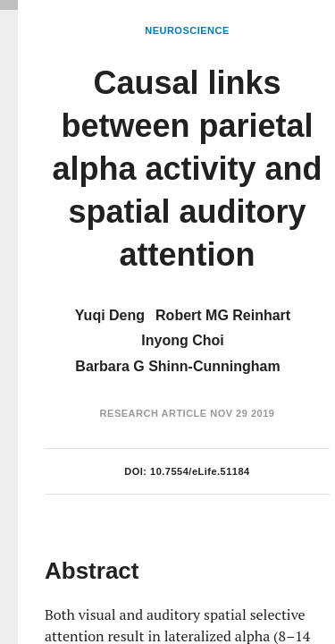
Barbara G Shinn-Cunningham (177, 366)
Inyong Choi (182, 340)
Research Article (154, 413)
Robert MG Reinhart (223, 315)
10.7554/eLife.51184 (200, 471)
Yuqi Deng (110, 315)
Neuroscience (187, 30)
